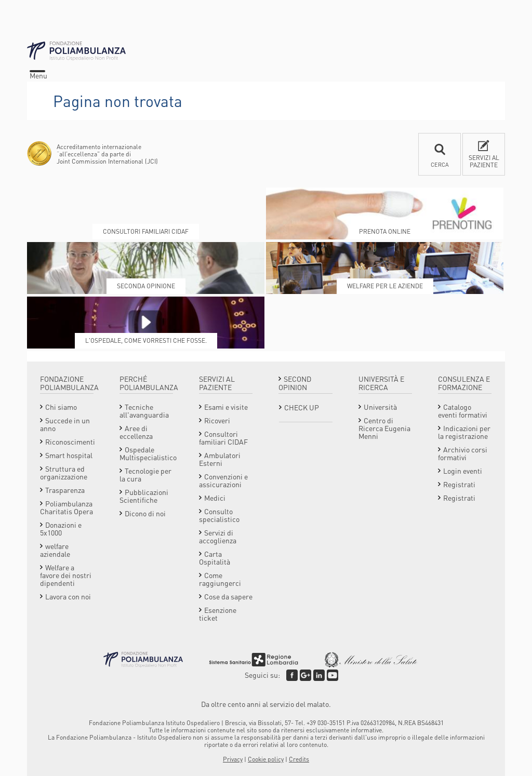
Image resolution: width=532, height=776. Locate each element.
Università (380, 407)
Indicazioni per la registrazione (464, 432)
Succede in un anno (65, 424)
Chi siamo (61, 407)
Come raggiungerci (220, 579)
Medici (215, 498)
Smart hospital (69, 455)
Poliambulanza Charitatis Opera (66, 507)
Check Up (302, 407)
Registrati (459, 484)
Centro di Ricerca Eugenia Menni (384, 428)
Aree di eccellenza (136, 432)
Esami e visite (226, 407)
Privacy (233, 759)
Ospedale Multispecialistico (148, 453)
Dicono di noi (145, 513)
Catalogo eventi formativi (463, 411)
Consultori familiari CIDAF (223, 438)
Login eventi (463, 471)
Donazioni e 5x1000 (61, 529)
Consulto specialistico (219, 515)
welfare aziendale (55, 550)
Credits (299, 759)
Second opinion (295, 383)
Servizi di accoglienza (218, 536)
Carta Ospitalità (215, 558)
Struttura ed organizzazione (64, 472)
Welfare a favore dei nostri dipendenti (66, 575)
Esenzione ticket (218, 614)
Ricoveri (217, 420)
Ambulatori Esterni (220, 459)
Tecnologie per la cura (145, 474)
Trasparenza (65, 490)
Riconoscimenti (70, 441)
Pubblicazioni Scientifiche (144, 496)
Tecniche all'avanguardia (144, 411)
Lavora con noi (68, 596)
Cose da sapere (228, 596)
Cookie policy (266, 759)
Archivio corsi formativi (463, 453)
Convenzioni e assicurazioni (223, 480)
